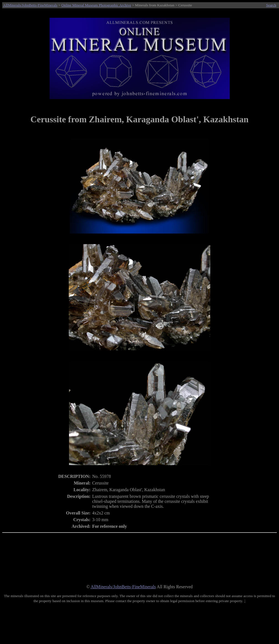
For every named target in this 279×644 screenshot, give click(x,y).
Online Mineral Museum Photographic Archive (96, 5)
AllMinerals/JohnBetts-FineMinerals (30, 5)
